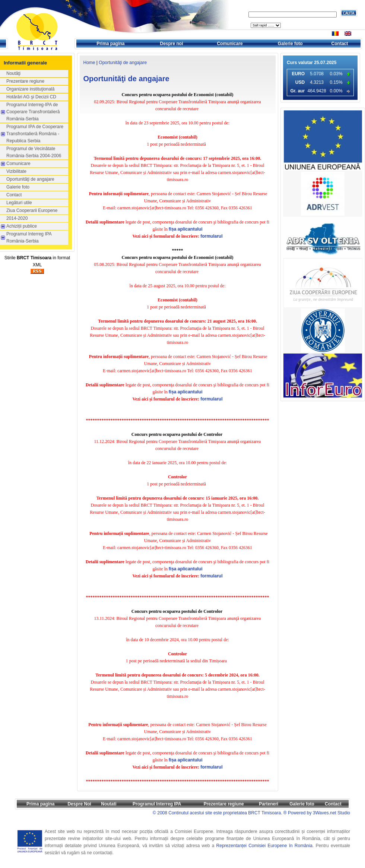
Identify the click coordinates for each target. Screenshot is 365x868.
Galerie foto (290, 44)
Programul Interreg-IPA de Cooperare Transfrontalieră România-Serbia (33, 112)
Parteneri (269, 804)
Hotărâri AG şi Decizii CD (31, 97)
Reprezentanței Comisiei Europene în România (264, 846)
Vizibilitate (16, 171)
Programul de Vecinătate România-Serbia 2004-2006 (34, 152)
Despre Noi (79, 804)
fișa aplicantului (186, 229)
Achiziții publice (22, 226)
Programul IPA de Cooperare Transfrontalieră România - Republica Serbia (35, 134)
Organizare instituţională (30, 89)
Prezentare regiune (25, 81)
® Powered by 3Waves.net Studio (317, 813)
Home (89, 63)
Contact (340, 44)
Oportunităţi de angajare (30, 179)
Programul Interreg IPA (157, 804)
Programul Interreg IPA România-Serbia (29, 237)
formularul (211, 236)
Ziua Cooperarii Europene (32, 210)
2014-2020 (17, 218)
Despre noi (172, 44)
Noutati (109, 804)
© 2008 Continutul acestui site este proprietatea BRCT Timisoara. (217, 813)
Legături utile (19, 203)
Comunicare (230, 44)
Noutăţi (13, 73)
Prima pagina (110, 44)
